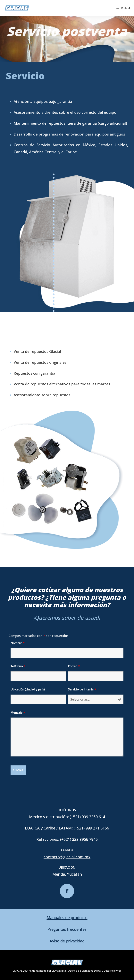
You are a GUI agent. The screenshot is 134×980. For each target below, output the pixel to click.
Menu (125, 8)
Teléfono (18, 666)
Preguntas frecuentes (67, 929)
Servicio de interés (82, 689)
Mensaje (18, 712)
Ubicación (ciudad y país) (28, 689)
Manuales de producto (67, 918)
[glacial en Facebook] (67, 891)
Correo (74, 666)
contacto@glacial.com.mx (67, 857)
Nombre (17, 643)
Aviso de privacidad (67, 941)
